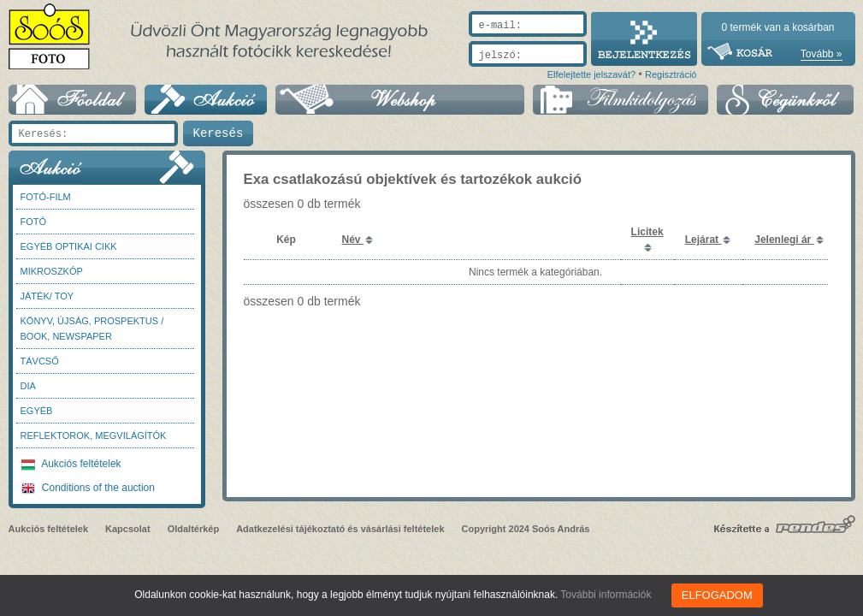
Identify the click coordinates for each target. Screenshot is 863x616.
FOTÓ (34, 222)
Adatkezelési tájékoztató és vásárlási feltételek (340, 529)
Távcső (40, 361)
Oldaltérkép (194, 529)
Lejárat (703, 240)
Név (353, 240)
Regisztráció (671, 74)
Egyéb (37, 411)
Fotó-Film (46, 197)
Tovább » (822, 54)
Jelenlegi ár (784, 240)
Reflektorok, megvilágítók (94, 435)
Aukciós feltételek (71, 464)
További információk (609, 595)
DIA (28, 386)
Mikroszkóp (52, 271)
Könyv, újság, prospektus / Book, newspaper (92, 329)
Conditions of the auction (88, 488)
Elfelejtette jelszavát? (591, 74)
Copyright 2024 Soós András (526, 529)
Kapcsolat (128, 529)
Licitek (647, 232)
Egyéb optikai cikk (69, 246)
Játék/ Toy (47, 296)
